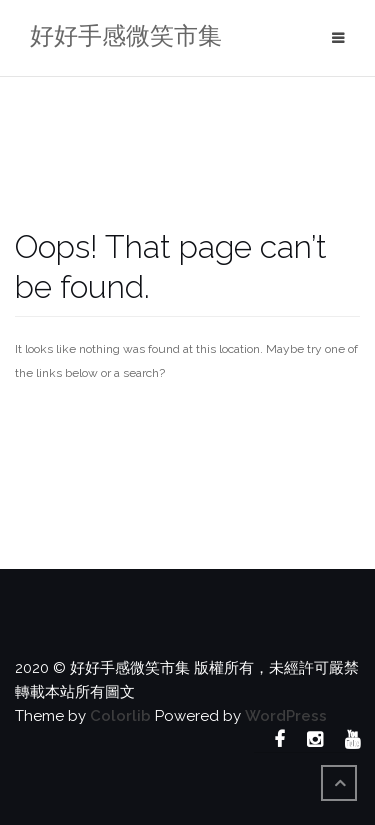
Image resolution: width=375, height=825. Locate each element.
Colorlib (120, 716)
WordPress (286, 716)
